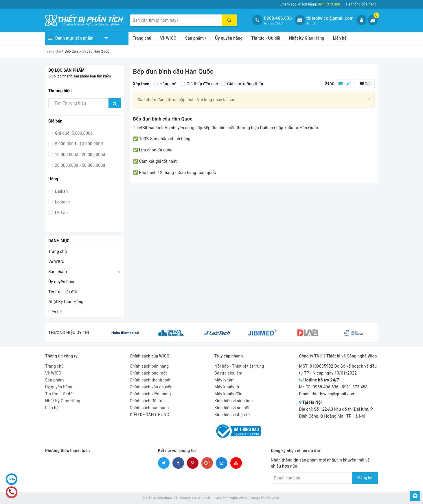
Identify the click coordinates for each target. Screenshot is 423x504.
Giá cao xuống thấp (242, 84)
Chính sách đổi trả (147, 401)
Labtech (62, 202)
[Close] (369, 99)
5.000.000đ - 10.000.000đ (78, 144)
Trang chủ (142, 38)
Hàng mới (165, 84)
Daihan (61, 191)
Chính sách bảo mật (148, 373)
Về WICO (168, 38)
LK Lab (61, 213)
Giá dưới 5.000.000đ (73, 133)
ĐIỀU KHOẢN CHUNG (150, 415)
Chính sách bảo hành (149, 408)
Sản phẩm (196, 38)
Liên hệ (340, 38)
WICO (276, 498)
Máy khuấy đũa (228, 394)
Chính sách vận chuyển (151, 387)
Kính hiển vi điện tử (232, 415)
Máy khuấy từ (227, 387)
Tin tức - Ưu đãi (266, 38)
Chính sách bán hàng (149, 366)
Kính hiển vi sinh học (233, 401)
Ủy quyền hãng (229, 38)
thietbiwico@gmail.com (330, 18)
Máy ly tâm (225, 380)
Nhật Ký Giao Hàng (307, 38)
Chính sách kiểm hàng (150, 394)
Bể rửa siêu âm (228, 373)
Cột (365, 84)
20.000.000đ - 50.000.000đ (80, 165)
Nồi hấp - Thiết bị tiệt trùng (239, 366)
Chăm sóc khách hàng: (310, 4)
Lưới (345, 84)
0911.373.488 (355, 387)
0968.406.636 (278, 18)
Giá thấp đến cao (199, 84)
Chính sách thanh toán (151, 380)
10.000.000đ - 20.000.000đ (80, 155)
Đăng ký (365, 478)
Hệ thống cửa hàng (361, 4)
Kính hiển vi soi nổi (232, 408)
